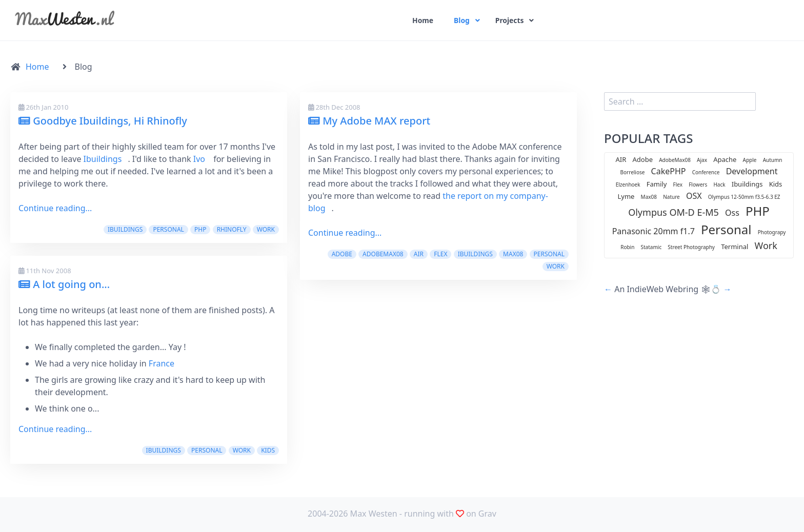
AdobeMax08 (383, 254)
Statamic (651, 247)
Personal (168, 229)
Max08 (513, 254)
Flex (440, 254)
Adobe (342, 254)
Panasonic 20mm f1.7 (654, 231)
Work (266, 229)
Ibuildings (103, 159)
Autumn (773, 160)
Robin (627, 247)
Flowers (698, 185)
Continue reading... (55, 208)
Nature (671, 197)
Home (423, 21)
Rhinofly (232, 229)
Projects (510, 21)
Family (657, 184)
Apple (750, 160)
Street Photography (691, 247)
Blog (462, 21)
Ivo (199, 159)
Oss (732, 213)
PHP (200, 229)
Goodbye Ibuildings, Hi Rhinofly (103, 121)
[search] (680, 101)
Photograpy (772, 232)
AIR (419, 254)
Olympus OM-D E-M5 (674, 212)
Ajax (702, 160)
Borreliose (633, 172)
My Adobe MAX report (369, 121)
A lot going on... (64, 284)
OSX (694, 196)
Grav (487, 514)
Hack (719, 185)
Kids (268, 450)
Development (752, 171)
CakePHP (669, 171)
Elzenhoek (628, 185)
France (162, 363)
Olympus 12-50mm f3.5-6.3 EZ (744, 197)
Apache (725, 159)
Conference (706, 172)
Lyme (626, 196)
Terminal (735, 247)
